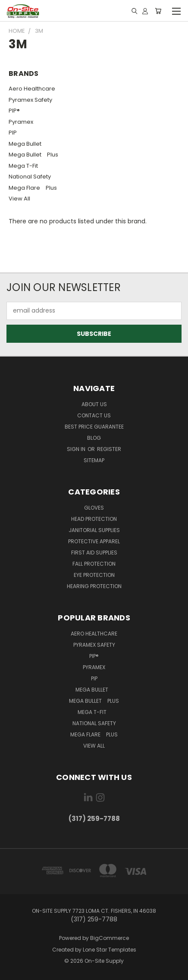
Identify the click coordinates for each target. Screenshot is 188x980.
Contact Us (94, 415)
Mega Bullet (27, 144)
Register (109, 449)
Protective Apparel (94, 541)
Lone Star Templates (110, 950)
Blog (94, 438)
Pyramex (21, 122)
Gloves (94, 508)
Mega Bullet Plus (33, 155)
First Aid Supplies (94, 553)
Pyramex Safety (30, 100)
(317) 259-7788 (94, 819)
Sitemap (94, 460)
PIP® (14, 111)
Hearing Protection (94, 586)
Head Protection (94, 519)
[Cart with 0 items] (158, 11)
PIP (13, 133)
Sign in (77, 449)
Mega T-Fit (25, 166)
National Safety (30, 177)
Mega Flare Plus (33, 188)
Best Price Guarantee (94, 427)
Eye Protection (94, 575)
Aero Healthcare (32, 89)
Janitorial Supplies (94, 530)
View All (19, 199)
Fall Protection (94, 564)
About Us (94, 404)
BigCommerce (110, 938)
